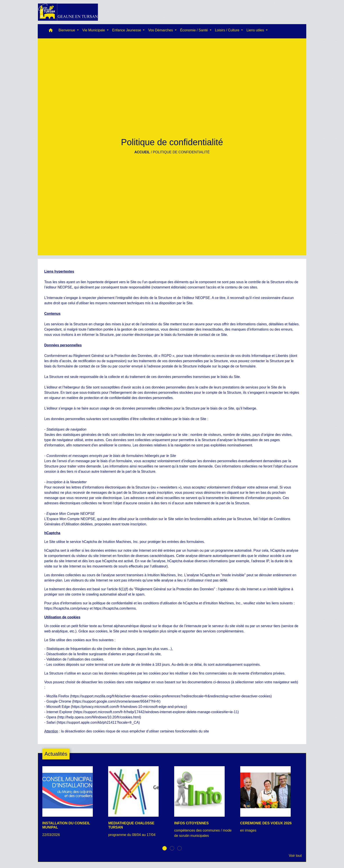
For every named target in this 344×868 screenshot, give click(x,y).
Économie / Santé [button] (194, 30)
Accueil (142, 152)
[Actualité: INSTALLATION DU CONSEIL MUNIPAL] (73, 804)
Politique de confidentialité (181, 152)
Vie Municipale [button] (94, 30)
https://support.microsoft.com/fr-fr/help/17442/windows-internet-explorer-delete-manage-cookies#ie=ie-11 (156, 712)
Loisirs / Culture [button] (228, 30)
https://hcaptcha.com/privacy (67, 608)
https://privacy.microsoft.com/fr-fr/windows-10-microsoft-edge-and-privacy (129, 707)
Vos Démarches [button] (161, 30)
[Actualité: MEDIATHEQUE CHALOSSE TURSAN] (139, 804)
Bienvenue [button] (67, 30)
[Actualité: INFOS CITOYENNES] (205, 804)
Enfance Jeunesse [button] (127, 30)
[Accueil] (68, 12)
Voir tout (295, 856)
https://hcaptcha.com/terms (115, 608)
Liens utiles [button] (256, 30)
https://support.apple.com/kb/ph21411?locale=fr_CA (98, 722)
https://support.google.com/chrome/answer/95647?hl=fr (116, 701)
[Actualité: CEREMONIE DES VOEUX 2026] (271, 802)
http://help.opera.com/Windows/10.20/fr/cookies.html (99, 717)
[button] (51, 31)
